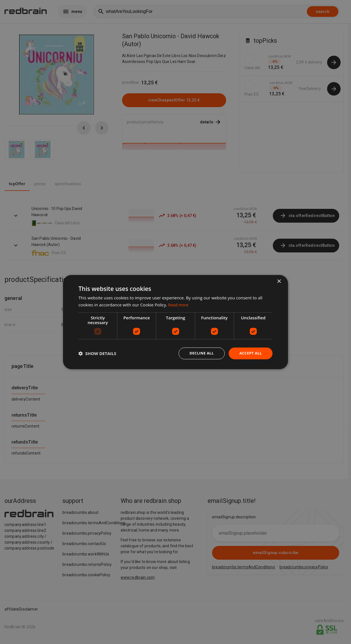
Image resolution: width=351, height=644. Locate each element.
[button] (97, 353)
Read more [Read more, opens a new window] (179, 304)
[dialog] (175, 322)
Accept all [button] (250, 353)
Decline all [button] (199, 353)
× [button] (279, 281)
